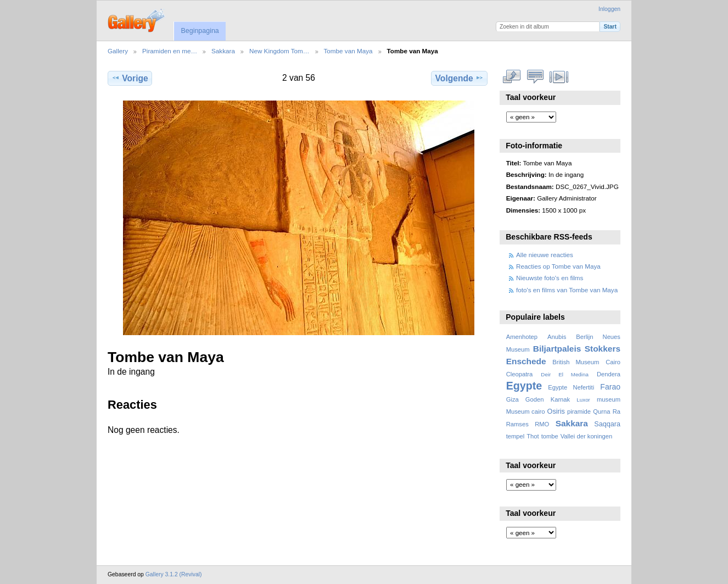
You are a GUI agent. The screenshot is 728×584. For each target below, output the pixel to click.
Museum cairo (526, 411)
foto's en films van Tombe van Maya (567, 290)
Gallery (118, 51)
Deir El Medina (565, 374)
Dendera (609, 374)
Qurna (601, 411)
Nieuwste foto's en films (550, 278)
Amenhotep (522, 337)
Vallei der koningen (587, 436)
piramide (579, 411)
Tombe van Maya (348, 51)
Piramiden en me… (170, 51)
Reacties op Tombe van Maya (558, 266)
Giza (513, 399)
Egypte (524, 386)
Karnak (561, 399)
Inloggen (609, 9)
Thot (533, 436)
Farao (610, 387)
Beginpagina (200, 31)
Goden (535, 399)
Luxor (583, 400)
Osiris (556, 411)
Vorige (130, 78)
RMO (542, 424)
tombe (550, 436)
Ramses (517, 424)
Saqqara (607, 424)
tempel (516, 436)
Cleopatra (520, 374)
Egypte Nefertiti (571, 387)
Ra (617, 411)
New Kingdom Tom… (279, 51)
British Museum (576, 362)
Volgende (460, 78)
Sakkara (223, 51)
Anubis (557, 337)
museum (609, 399)
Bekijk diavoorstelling (559, 77)
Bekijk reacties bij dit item (536, 77)
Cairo (613, 362)
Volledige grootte (512, 77)
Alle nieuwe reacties (545, 255)
